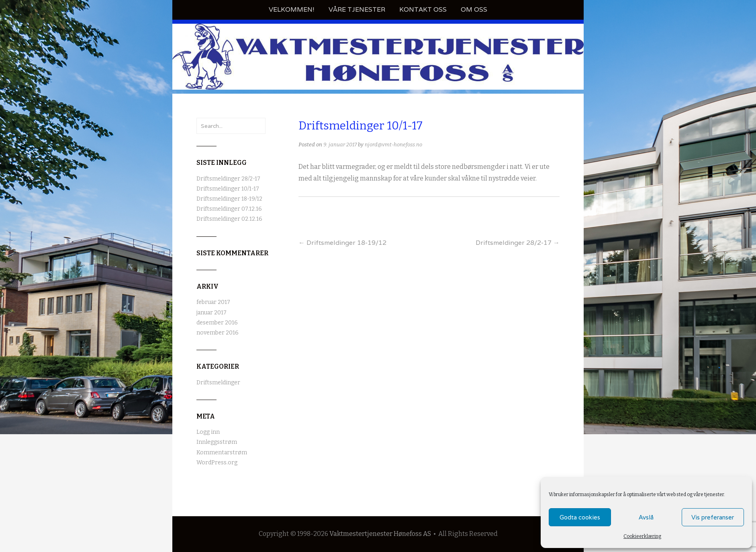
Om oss (474, 9)
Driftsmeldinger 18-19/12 (342, 243)
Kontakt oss (423, 9)
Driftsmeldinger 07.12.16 (229, 209)
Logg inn (208, 432)
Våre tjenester (357, 9)
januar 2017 (211, 313)
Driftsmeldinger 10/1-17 (228, 189)
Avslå (646, 517)
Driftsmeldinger (218, 383)
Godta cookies (580, 517)
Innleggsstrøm (217, 442)
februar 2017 (213, 302)
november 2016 (218, 333)
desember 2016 (217, 323)
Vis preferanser (713, 517)
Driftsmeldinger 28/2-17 (518, 243)
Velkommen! (292, 9)
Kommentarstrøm (222, 452)
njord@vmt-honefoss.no (393, 145)
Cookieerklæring (642, 536)
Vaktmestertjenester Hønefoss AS (380, 534)
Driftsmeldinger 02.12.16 (229, 219)
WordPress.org (217, 463)
